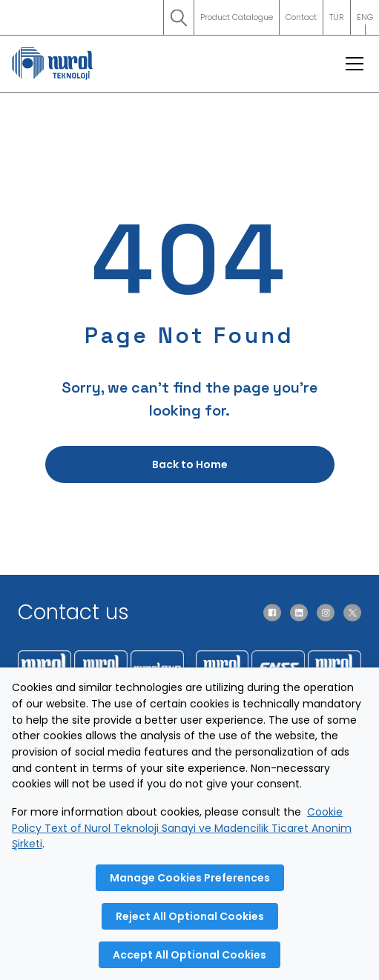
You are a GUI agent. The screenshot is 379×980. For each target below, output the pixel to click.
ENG (365, 23)
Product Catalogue (237, 17)
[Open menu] (355, 64)
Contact (301, 17)
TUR (337, 17)
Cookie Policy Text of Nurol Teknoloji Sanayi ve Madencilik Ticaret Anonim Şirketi (182, 828)
